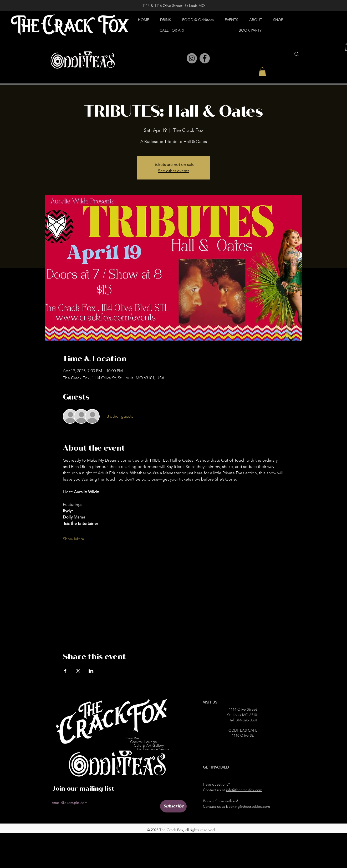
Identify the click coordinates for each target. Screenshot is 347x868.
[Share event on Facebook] (65, 671)
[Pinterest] (180, 59)
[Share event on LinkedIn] (91, 671)
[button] (262, 72)
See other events (174, 171)
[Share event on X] (78, 671)
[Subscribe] (173, 806)
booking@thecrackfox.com (248, 806)
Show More (73, 539)
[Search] (297, 54)
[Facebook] (205, 58)
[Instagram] (192, 58)
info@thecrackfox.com (244, 790)
